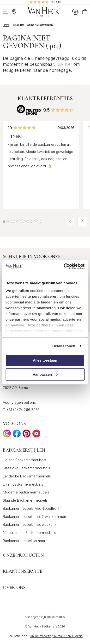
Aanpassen (45, 374)
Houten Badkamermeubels (24, 460)
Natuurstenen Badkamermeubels (30, 533)
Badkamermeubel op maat (24, 541)
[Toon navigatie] (6, 12)
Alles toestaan (45, 360)
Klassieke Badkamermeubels (27, 468)
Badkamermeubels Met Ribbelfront (31, 508)
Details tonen (64, 346)
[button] (4, 222)
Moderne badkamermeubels (26, 492)
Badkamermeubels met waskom (29, 524)
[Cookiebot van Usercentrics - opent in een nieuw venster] (64, 266)
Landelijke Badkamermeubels (27, 476)
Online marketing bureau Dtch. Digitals (56, 636)
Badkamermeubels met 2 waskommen (34, 517)
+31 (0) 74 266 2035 (23, 410)
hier (69, 64)
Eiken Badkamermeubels (23, 484)
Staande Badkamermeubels (25, 500)
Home (6, 25)
